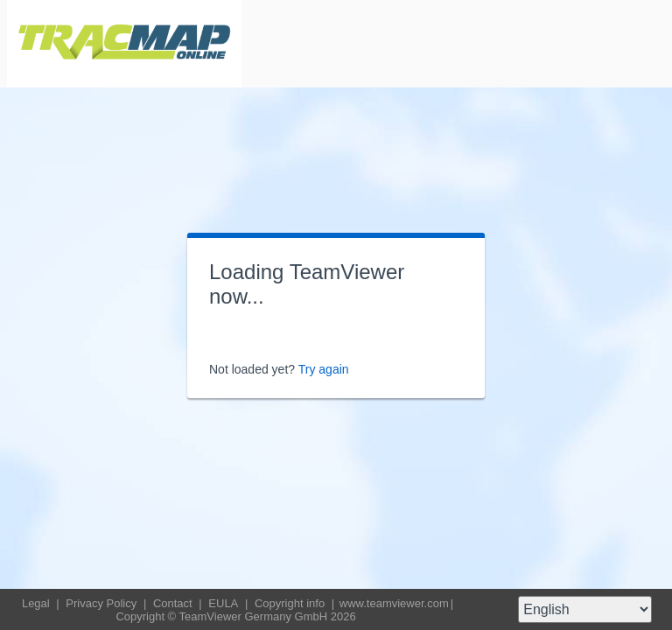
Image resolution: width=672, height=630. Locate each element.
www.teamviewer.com (394, 603)
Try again (324, 369)
